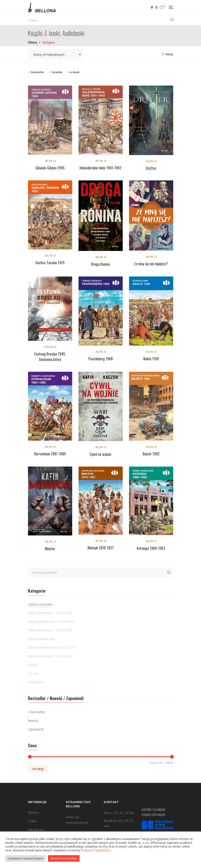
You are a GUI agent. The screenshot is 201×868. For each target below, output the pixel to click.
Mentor (50, 549)
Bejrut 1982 (151, 454)
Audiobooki (36, 682)
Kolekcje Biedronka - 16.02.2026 (51, 647)
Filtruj (38, 769)
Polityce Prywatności (95, 850)
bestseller (38, 72)
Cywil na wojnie (100, 454)
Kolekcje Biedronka (41, 639)
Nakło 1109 (151, 359)
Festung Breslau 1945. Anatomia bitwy (50, 357)
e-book (75, 72)
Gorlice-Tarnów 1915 (50, 263)
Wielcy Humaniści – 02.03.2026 (50, 613)
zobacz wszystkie (40, 604)
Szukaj (169, 572)
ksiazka (57, 72)
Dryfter (151, 168)
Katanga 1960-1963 (151, 548)
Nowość (34, 720)
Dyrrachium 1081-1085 (50, 454)
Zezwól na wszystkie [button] (64, 858)
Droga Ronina (100, 264)
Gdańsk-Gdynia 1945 (50, 168)
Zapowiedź (36, 729)
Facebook (152, 7)
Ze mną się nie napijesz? (151, 264)
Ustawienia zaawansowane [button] (26, 858)
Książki (33, 665)
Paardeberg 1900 (101, 359)
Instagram (156, 7)
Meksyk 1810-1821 (101, 548)
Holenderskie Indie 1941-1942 (100, 168)
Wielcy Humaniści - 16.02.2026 (50, 656)
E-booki (33, 673)
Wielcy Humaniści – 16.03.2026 (50, 630)
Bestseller (38, 712)
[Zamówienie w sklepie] (55, 54)
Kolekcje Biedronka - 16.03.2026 (51, 621)
